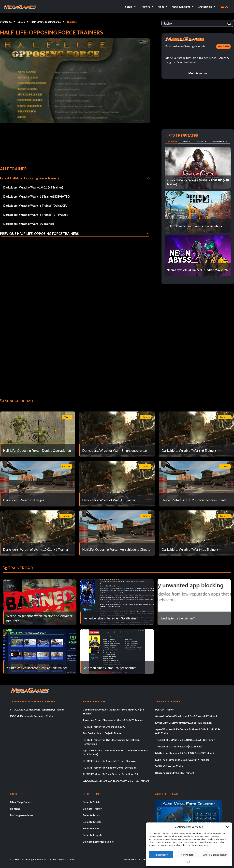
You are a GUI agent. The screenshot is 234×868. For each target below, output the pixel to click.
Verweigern (187, 855)
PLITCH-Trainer (165, 709)
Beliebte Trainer (92, 809)
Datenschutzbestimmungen (139, 859)
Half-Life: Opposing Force (46, 22)
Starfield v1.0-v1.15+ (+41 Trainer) (103, 733)
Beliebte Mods (91, 815)
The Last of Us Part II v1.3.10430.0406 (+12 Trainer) (185, 740)
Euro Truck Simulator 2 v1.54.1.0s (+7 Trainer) (182, 760)
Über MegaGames (21, 802)
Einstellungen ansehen (215, 855)
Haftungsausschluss (22, 815)
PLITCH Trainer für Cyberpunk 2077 (104, 727)
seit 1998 (223, 46)
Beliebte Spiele (92, 802)
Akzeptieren (161, 855)
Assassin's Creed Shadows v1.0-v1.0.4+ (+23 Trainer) (186, 716)
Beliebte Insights (92, 835)
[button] (227, 827)
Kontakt (15, 809)
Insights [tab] (201, 141)
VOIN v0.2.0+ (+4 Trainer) (170, 766)
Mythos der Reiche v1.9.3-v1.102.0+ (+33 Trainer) (184, 753)
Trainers (72, 22)
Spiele (21, 22)
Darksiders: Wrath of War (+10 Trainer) (29, 224)
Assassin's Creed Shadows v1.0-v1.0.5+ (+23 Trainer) (114, 720)
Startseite (6, 22)
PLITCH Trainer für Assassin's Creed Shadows (109, 761)
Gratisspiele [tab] (219, 141)
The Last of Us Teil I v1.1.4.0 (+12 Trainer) (179, 746)
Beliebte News (91, 828)
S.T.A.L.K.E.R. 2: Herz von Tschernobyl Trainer (37, 709)
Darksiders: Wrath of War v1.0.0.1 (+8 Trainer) (33, 187)
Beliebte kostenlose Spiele (98, 842)
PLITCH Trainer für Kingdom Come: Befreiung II (111, 767)
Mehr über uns (198, 73)
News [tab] (186, 141)
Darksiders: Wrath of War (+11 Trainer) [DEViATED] (37, 196)
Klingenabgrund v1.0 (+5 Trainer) (175, 773)
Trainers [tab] (172, 141)
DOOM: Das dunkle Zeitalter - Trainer (32, 716)
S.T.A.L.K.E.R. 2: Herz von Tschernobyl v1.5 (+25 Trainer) (116, 781)
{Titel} (187, 862)
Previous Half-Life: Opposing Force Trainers (39, 234)
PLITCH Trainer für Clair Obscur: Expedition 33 (110, 774)
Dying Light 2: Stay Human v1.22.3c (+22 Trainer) (184, 723)
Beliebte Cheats (92, 822)
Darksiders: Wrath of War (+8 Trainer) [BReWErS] (35, 215)
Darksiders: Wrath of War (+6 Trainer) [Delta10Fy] (36, 205)
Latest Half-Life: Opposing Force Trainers (30, 178)
